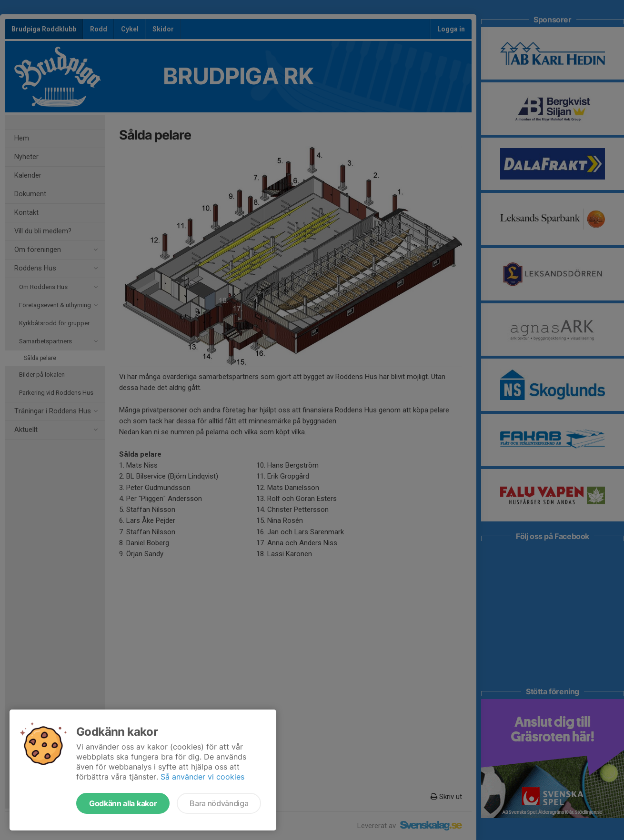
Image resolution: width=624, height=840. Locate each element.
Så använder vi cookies (202, 777)
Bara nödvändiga (219, 803)
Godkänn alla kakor (123, 803)
